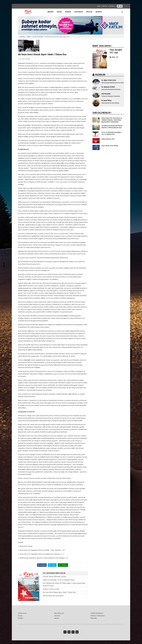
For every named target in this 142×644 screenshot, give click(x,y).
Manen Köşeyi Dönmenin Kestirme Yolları (113, 83)
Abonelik (94, 618)
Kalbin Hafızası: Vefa (108, 139)
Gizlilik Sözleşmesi (97, 613)
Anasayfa (22, 37)
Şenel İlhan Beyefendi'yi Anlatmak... (111, 89)
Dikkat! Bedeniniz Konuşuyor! (53, 596)
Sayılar (59, 12)
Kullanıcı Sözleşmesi (98, 616)
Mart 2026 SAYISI (102, 46)
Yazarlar (68, 12)
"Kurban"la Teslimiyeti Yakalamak (111, 96)
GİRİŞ (99, 6)
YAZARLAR (100, 75)
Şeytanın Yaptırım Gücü (51, 589)
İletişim (21, 618)
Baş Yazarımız (59, 613)
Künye (20, 616)
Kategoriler (79, 12)
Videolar (89, 12)
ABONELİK (99, 12)
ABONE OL (112, 6)
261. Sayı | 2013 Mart (38, 37)
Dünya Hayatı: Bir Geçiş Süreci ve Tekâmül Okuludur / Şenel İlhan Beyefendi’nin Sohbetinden (112, 120)
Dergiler (29, 37)
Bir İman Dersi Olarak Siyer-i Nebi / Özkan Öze (59, 592)
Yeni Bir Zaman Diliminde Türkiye (55, 577)
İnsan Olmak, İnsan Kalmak (110, 146)
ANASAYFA (50, 12)
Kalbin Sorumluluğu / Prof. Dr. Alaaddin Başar (59, 580)
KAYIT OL (105, 6)
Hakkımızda (22, 613)
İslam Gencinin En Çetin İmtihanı (110, 103)
